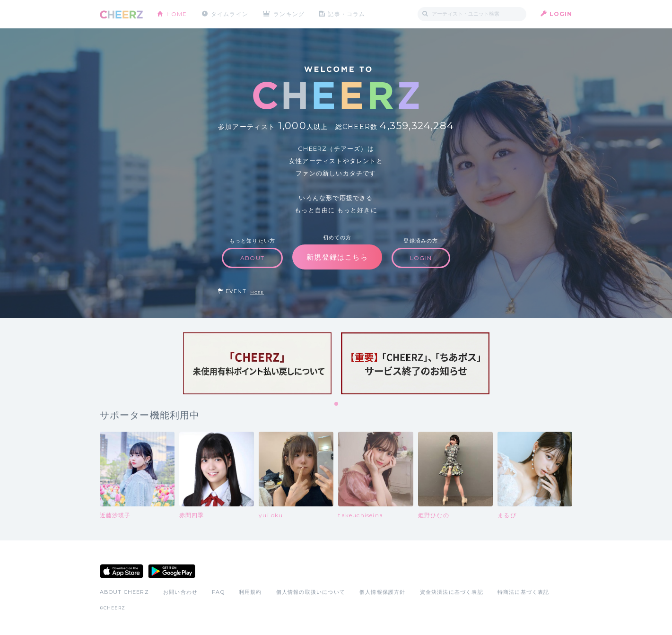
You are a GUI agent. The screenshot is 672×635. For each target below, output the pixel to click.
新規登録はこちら (337, 257)
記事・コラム (346, 14)
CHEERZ (121, 14)
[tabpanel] (257, 363)
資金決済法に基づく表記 (452, 592)
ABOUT (252, 258)
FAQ (218, 592)
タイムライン (230, 14)
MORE (257, 292)
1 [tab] (337, 404)
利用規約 (250, 592)
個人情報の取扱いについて (311, 592)
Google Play (172, 571)
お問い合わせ (180, 592)
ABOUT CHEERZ (124, 592)
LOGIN (561, 14)
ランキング (289, 14)
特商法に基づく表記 (524, 592)
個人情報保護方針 (383, 592)
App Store (122, 571)
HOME (177, 14)
